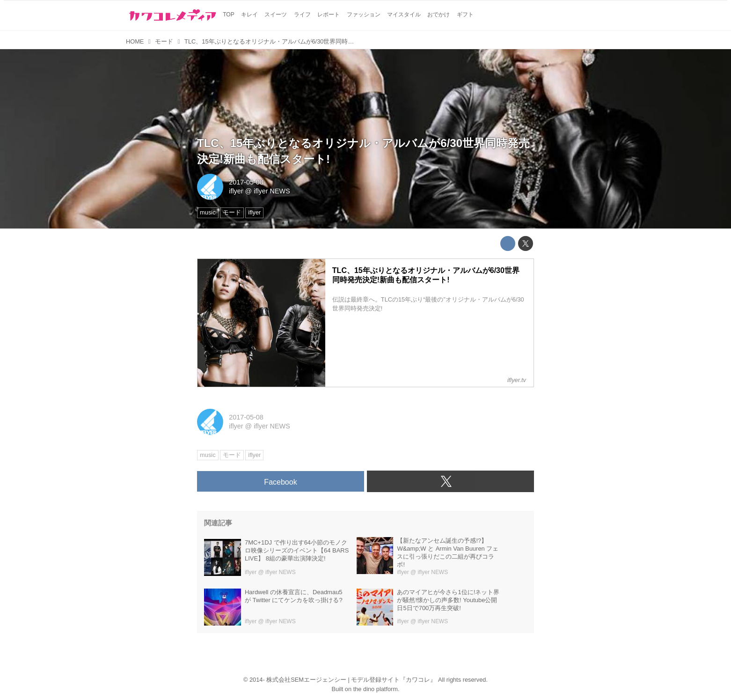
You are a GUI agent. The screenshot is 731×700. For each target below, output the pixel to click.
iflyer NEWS (272, 191)
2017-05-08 (246, 182)
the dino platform (376, 689)
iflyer (236, 191)
